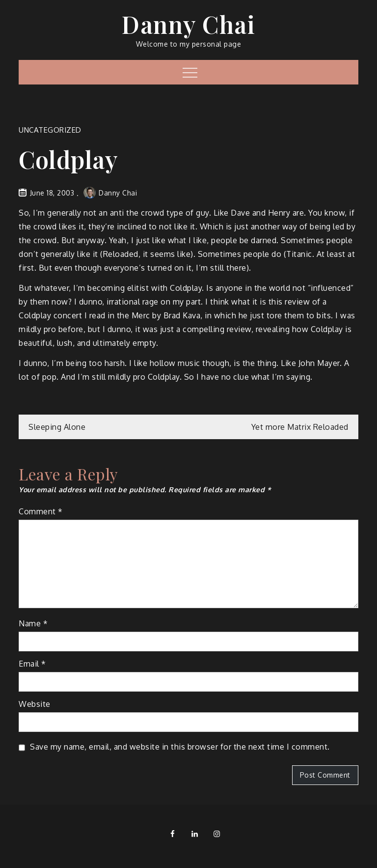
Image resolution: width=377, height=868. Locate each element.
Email (32, 664)
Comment (41, 511)
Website (35, 704)
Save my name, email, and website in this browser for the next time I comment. (180, 747)
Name (33, 623)
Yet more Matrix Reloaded (300, 427)
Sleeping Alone (57, 427)
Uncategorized (50, 130)
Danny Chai (188, 24)
